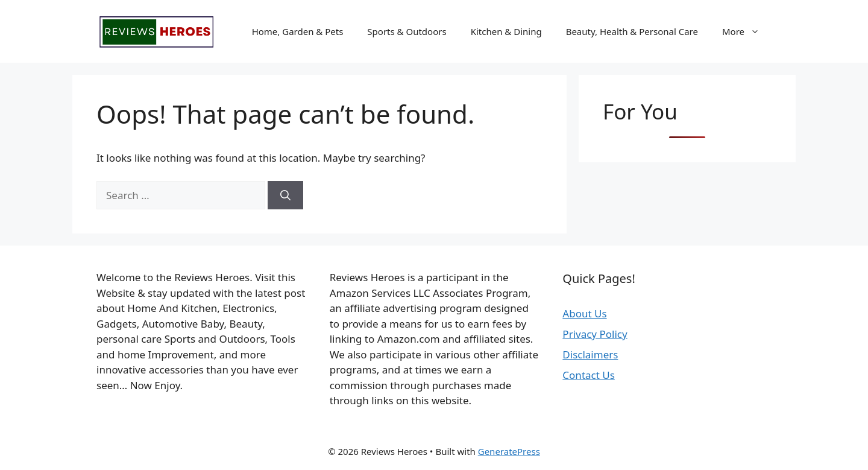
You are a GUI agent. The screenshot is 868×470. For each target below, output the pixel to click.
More (747, 31)
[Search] (285, 195)
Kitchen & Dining (506, 31)
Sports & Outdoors (407, 31)
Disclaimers (590, 354)
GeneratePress (509, 451)
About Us (584, 313)
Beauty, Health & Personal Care (632, 31)
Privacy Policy (595, 334)
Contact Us (589, 375)
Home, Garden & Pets (298, 31)
